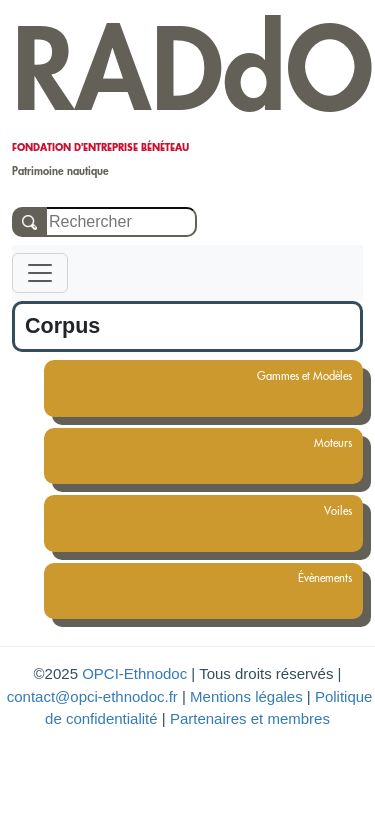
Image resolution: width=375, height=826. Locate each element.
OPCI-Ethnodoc (134, 673)
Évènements (316, 578)
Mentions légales (246, 696)
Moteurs (324, 443)
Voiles (329, 511)
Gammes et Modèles (296, 376)
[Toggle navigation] (40, 273)
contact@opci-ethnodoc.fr (92, 696)
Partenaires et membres (250, 718)
